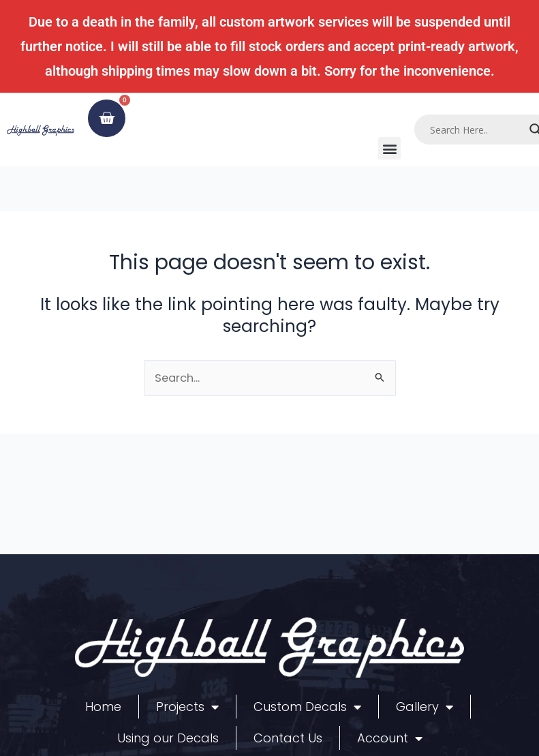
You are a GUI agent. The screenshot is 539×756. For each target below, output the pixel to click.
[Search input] (476, 130)
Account (390, 738)
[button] (389, 148)
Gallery (425, 707)
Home (103, 707)
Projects (187, 707)
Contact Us (288, 738)
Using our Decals (168, 738)
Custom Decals (307, 707)
